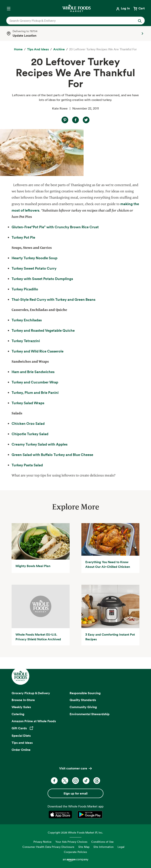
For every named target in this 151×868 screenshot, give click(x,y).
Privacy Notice (42, 842)
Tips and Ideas (22, 743)
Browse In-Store (23, 700)
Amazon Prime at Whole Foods (34, 721)
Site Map (84, 847)
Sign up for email (75, 793)
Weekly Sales (21, 707)
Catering (18, 714)
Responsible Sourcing (85, 693)
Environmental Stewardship (90, 714)
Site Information (104, 847)
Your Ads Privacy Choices (71, 842)
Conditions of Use (102, 842)
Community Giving (83, 707)
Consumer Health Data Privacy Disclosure (48, 847)
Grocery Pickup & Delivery (31, 693)
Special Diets (21, 736)
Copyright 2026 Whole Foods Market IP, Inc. (75, 832)
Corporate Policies (75, 852)
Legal (121, 847)
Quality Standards (83, 700)
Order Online (21, 750)
